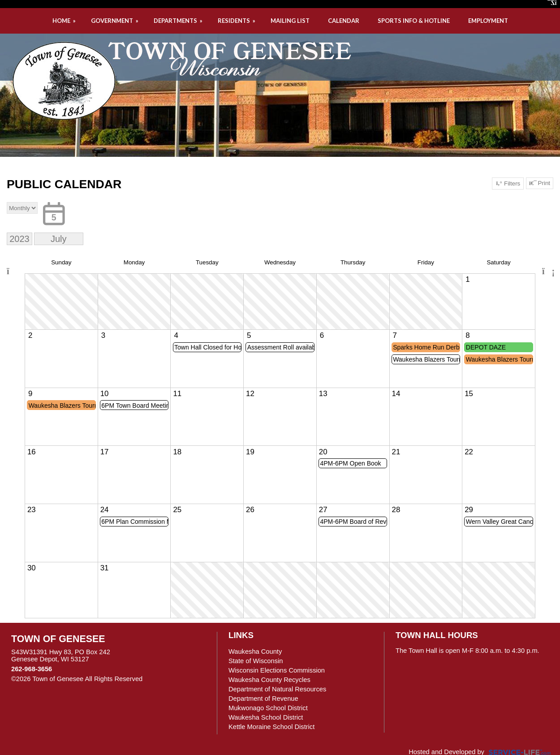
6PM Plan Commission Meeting (135, 522)
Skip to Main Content (181, 679)
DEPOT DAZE (486, 347)
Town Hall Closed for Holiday (208, 347)
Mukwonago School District (268, 708)
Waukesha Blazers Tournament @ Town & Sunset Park (426, 359)
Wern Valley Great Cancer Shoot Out (500, 522)
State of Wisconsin (256, 661)
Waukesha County (255, 651)
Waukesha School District (266, 717)
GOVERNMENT (115, 21)
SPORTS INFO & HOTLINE (414, 21)
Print (540, 183)
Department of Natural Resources (277, 689)
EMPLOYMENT (488, 21)
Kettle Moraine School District (271, 727)
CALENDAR (344, 21)
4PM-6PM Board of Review (353, 522)
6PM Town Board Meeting (135, 406)
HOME (65, 21)
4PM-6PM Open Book (350, 463)
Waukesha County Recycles (269, 680)
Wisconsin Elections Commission (277, 670)
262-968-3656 (32, 669)
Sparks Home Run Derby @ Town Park (426, 347)
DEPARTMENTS (179, 21)
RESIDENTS (237, 21)
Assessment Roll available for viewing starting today (281, 347)
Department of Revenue (263, 699)
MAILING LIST (290, 21)
